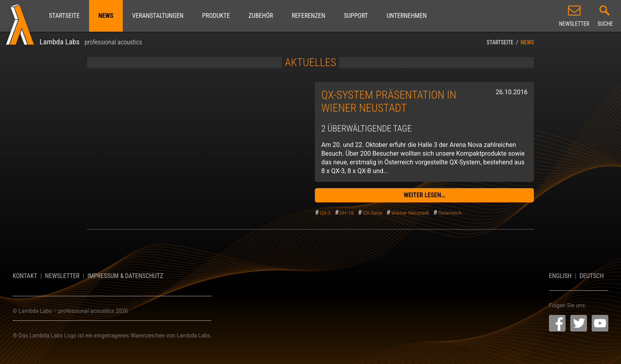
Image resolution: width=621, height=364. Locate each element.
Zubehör (261, 16)
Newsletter (62, 276)
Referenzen (309, 16)
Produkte (216, 16)
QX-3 (325, 213)
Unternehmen (407, 16)
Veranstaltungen (158, 16)
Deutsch (592, 276)
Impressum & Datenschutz (125, 276)
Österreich (450, 213)
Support (356, 16)
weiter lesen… (424, 195)
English (560, 276)
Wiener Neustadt (410, 213)
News (106, 16)
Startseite (65, 16)
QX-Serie (372, 213)
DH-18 (347, 213)
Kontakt (25, 276)
